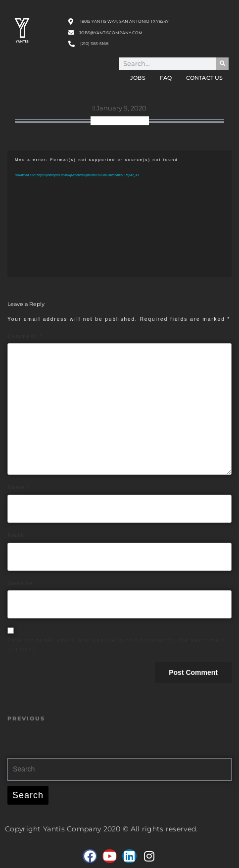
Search (28, 795)
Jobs (138, 78)
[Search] (222, 64)
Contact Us (204, 78)
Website (20, 584)
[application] (119, 214)
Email (19, 536)
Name (19, 487)
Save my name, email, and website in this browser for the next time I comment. (116, 645)
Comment (25, 336)
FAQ (166, 78)
